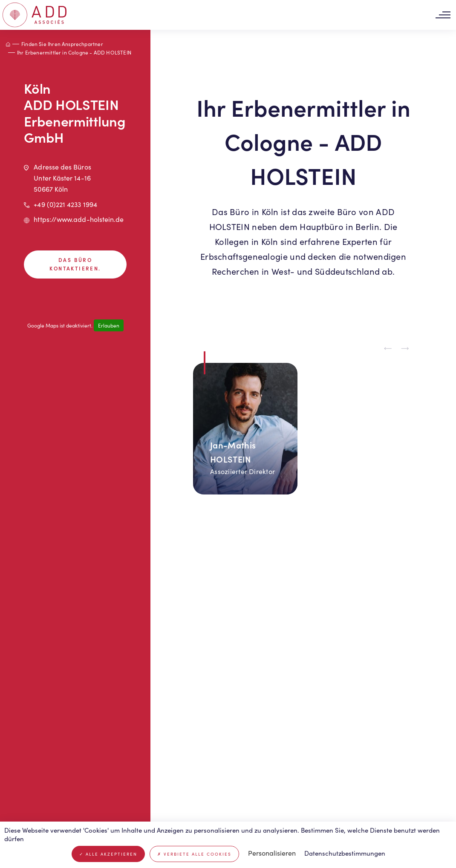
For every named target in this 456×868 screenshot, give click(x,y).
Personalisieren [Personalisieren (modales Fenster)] (272, 853)
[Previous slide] (388, 349)
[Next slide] (405, 349)
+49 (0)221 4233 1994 (65, 204)
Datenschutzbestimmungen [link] (345, 853)
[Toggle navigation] (443, 15)
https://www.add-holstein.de (79, 219)
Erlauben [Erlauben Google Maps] (109, 325)
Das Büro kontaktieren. (75, 264)
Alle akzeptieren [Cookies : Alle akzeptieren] (108, 854)
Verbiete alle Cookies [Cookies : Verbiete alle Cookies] (194, 854)
